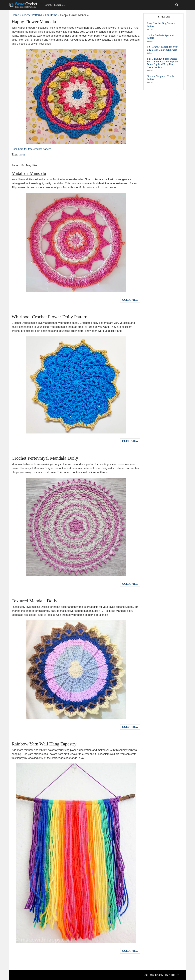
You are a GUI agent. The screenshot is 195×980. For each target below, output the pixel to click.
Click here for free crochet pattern (31, 149)
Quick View (130, 300)
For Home (51, 15)
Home (15, 15)
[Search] (177, 5)
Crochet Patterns (54, 5)
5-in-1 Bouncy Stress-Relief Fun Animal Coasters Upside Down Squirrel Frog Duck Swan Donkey (162, 63)
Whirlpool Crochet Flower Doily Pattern (50, 317)
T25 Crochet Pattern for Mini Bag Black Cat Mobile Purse (163, 48)
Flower (22, 155)
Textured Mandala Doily (35, 601)
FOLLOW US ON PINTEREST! (161, 975)
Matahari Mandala (29, 173)
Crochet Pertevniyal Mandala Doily (45, 458)
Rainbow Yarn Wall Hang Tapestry (44, 744)
